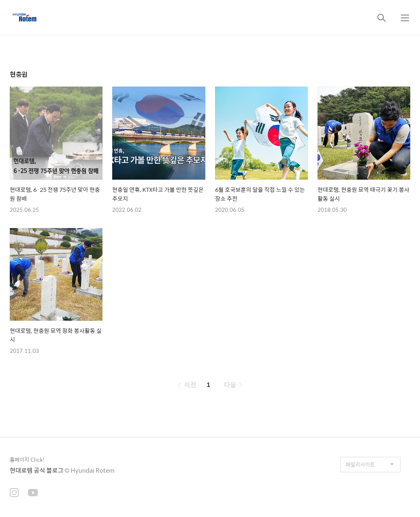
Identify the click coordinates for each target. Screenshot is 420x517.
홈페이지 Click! (27, 459)
